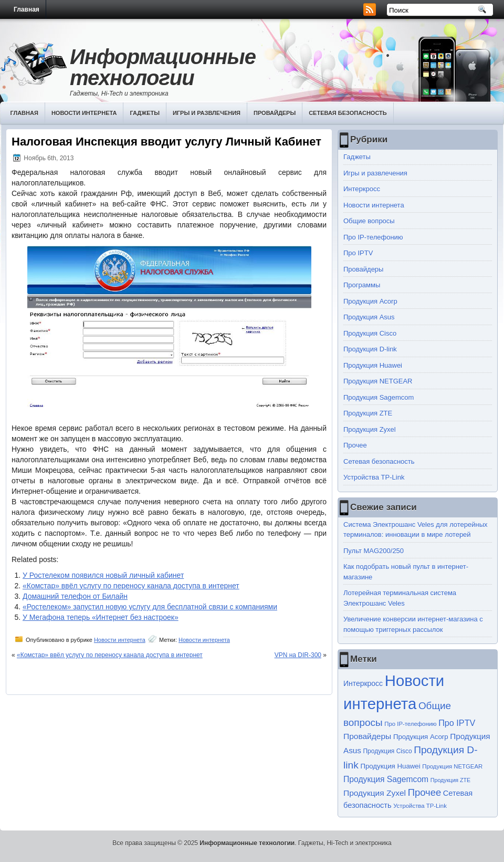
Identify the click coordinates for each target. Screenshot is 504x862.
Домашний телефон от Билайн (75, 596)
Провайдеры (275, 113)
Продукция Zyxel (370, 429)
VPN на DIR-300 (298, 655)
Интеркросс (362, 189)
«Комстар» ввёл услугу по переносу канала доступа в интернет (131, 586)
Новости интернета (84, 113)
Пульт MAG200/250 (374, 551)
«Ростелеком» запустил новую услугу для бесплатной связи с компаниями (150, 607)
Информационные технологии (163, 67)
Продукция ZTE (368, 413)
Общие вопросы (369, 221)
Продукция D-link (370, 349)
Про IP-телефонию (373, 237)
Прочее (355, 445)
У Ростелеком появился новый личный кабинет (103, 575)
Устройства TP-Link (374, 477)
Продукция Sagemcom (379, 397)
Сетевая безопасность (348, 113)
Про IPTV (358, 253)
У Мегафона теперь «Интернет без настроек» (101, 617)
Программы (362, 285)
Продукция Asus (369, 317)
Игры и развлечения (207, 113)
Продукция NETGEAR (378, 381)
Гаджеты (145, 113)
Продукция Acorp (370, 301)
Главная (27, 9)
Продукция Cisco (370, 333)
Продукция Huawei (373, 365)
